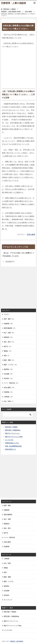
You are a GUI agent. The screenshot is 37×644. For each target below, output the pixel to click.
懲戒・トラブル (9, 365)
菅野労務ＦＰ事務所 (11, 427)
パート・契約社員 (9, 383)
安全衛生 (7, 378)
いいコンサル (9, 440)
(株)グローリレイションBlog (14, 437)
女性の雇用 (31, 234)
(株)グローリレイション (12, 433)
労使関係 (7, 392)
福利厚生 (7, 369)
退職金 (6, 351)
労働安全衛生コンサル (12, 443)
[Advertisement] (18, 69)
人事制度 (7, 397)
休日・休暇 (7, 333)
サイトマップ (8, 600)
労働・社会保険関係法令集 (13, 446)
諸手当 (6, 346)
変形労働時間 (8, 328)
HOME (11, 12)
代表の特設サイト (11, 449)
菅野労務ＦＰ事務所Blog (13, 430)
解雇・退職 (7, 360)
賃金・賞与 (7, 342)
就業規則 (7, 337)
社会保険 (7, 374)
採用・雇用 (7, 319)
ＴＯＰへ (7, 314)
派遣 (5, 356)
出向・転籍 (7, 401)
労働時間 (7, 324)
